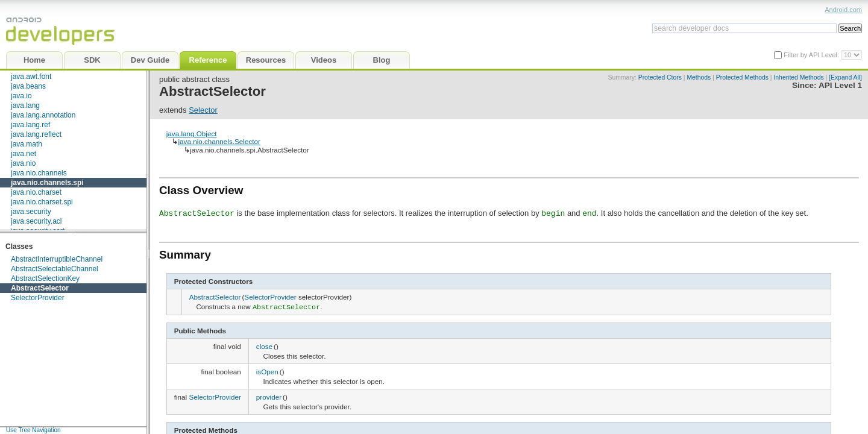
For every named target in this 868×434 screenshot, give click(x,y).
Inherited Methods (798, 77)
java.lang (25, 105)
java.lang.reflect (36, 134)
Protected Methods (742, 77)
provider (269, 396)
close (264, 345)
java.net (24, 154)
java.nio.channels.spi (47, 183)
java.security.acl (36, 221)
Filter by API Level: (812, 55)
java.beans (28, 86)
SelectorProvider (38, 298)
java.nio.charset (36, 192)
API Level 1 (840, 85)
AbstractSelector (40, 288)
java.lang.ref (30, 125)
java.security (31, 212)
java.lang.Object (192, 134)
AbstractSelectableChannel (55, 269)
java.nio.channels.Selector (219, 141)
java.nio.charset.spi (42, 202)
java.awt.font (31, 77)
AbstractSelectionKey (45, 278)
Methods (699, 77)
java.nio (23, 163)
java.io (21, 96)
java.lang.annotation (43, 115)
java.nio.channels (39, 173)
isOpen (267, 370)
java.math (27, 144)
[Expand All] (845, 77)
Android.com (843, 10)
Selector (203, 110)
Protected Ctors (660, 77)
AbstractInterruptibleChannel (57, 259)
